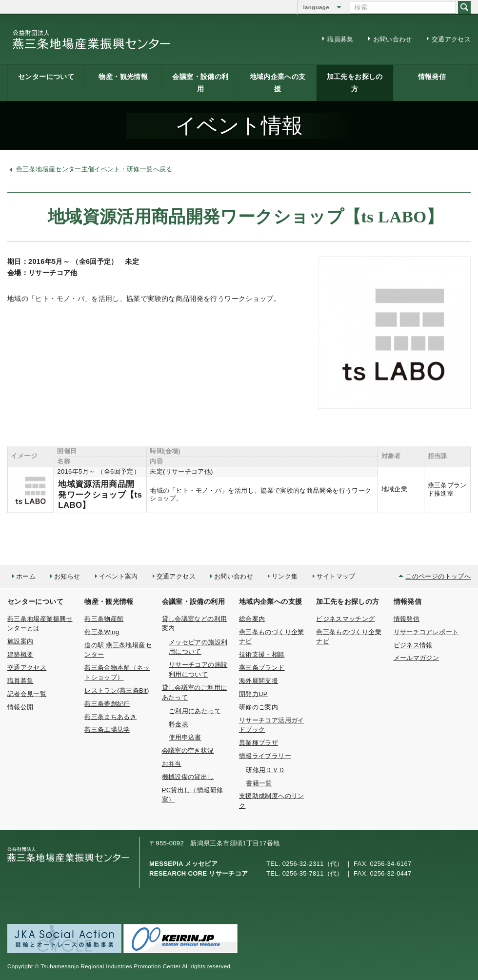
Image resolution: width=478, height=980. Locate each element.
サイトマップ (336, 576)
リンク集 (285, 576)
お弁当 (172, 764)
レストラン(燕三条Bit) (117, 690)
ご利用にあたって (195, 711)
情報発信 (432, 77)
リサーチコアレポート (426, 632)
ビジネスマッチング (345, 619)
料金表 (179, 724)
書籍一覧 (259, 783)
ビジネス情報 (413, 645)
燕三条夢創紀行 (107, 704)
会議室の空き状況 (188, 750)
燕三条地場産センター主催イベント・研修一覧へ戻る (94, 169)
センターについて (46, 77)
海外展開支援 (259, 681)
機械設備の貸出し (188, 777)
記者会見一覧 (27, 694)
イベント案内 (119, 576)
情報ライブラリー (265, 756)
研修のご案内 (259, 707)
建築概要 (20, 654)
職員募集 (340, 39)
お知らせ (67, 576)
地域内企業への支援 (278, 83)
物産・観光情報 (123, 77)
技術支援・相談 (262, 654)
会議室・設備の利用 (200, 83)
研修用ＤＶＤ (265, 770)
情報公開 (20, 707)
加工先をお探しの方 (355, 83)
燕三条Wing (102, 632)
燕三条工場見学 (107, 730)
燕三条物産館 (104, 619)
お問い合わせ (393, 39)
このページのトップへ (438, 576)
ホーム (26, 576)
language (316, 7)
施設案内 (20, 641)
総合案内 (252, 619)
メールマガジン (417, 658)
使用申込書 (185, 737)
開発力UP (253, 694)
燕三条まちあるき (110, 717)
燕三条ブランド (262, 668)
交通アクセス (451, 39)
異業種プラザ (259, 743)
